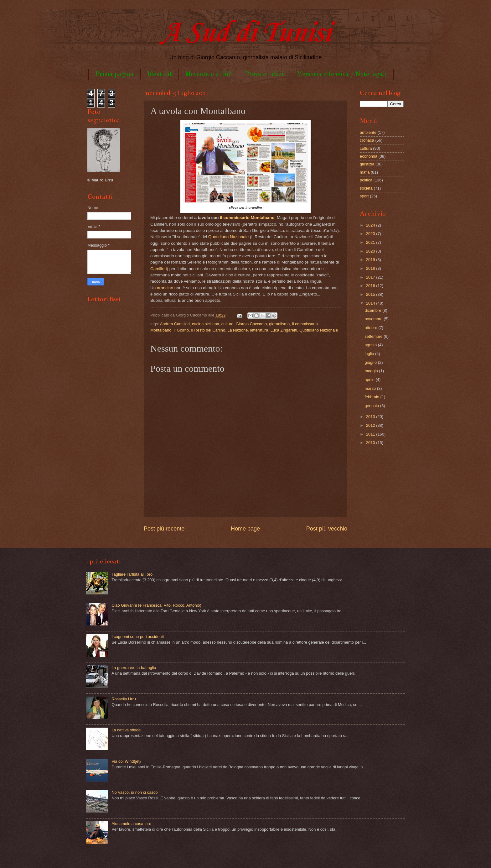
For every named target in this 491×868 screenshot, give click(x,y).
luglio (370, 354)
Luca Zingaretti (284, 330)
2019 (371, 260)
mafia (365, 172)
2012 (371, 425)
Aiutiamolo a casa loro (131, 824)
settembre (374, 336)
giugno (371, 362)
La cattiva (126, 730)
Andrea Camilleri (175, 324)
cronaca (367, 140)
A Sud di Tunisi (246, 33)
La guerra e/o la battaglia (134, 668)
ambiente (368, 132)
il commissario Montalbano (247, 218)
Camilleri (159, 269)
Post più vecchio (327, 529)
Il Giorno (181, 330)
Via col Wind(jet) (126, 761)
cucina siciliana (206, 324)
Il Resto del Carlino (208, 330)
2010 (371, 443)
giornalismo (279, 324)
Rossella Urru (124, 699)
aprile (370, 380)
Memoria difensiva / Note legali (342, 74)
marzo (371, 388)
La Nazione (238, 330)
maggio (372, 371)
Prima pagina (114, 74)
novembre (374, 319)
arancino (165, 288)
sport (364, 196)
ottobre (371, 328)
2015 (371, 294)
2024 (371, 225)
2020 (371, 251)
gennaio (372, 406)
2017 (371, 277)
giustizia (367, 164)
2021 (371, 242)
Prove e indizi (264, 74)
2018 (371, 268)
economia (369, 156)
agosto (371, 345)
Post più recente (164, 529)
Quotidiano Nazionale (228, 237)
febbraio (372, 397)
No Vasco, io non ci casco (134, 792)
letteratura (259, 330)
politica (366, 180)
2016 (371, 286)
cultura (227, 324)
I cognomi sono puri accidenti (138, 637)
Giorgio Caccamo (251, 324)
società (366, 188)
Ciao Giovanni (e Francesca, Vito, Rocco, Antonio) (156, 605)
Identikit (160, 74)
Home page (245, 529)
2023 (371, 234)
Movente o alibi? (208, 74)
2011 (371, 434)
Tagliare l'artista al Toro (132, 574)
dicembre (373, 310)
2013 (371, 417)
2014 (371, 303)
